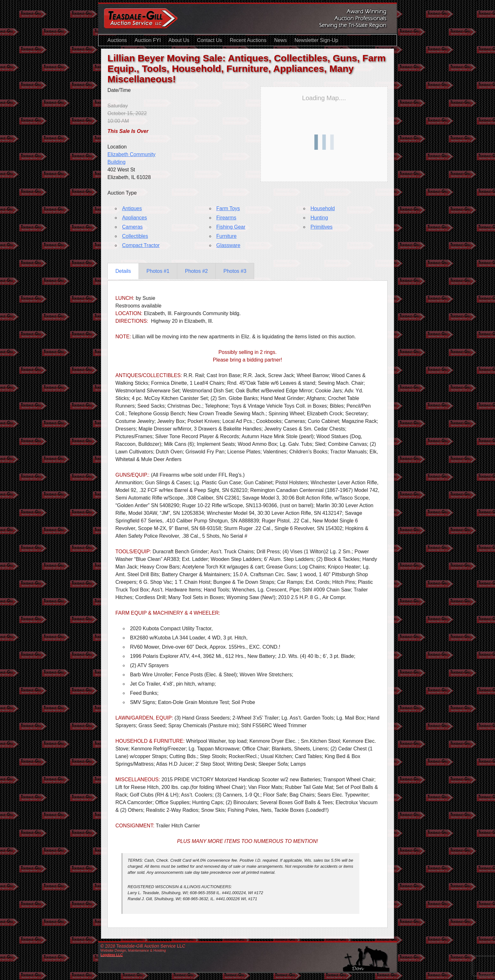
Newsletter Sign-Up (316, 40)
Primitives (321, 227)
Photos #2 (196, 271)
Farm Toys (228, 208)
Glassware (228, 245)
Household (323, 208)
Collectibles (135, 236)
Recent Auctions (248, 40)
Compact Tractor (141, 245)
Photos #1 (158, 271)
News (281, 40)
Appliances (134, 218)
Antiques (132, 208)
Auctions (117, 40)
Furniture (227, 236)
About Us (179, 40)
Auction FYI (148, 40)
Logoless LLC (112, 955)
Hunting (319, 218)
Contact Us (210, 40)
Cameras (132, 227)
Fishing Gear (231, 227)
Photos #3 (235, 271)
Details (123, 271)
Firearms (226, 218)
